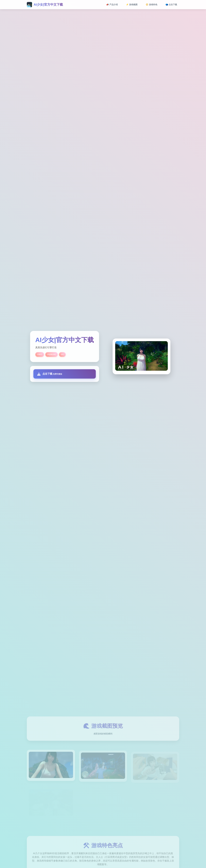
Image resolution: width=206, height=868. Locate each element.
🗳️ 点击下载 (171, 5)
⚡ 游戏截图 (132, 5)
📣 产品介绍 (112, 5)
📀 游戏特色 (151, 5)
